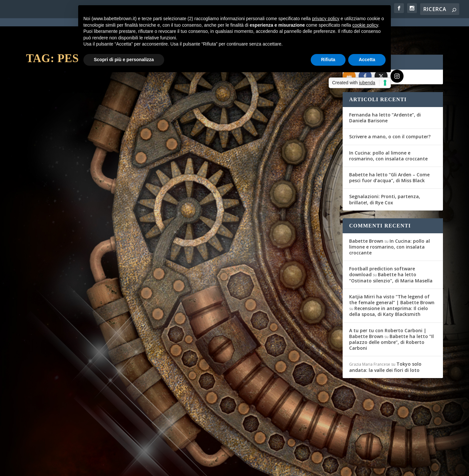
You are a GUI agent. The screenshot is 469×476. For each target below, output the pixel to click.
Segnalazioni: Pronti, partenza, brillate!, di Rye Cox (385, 176)
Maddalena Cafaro (54, 388)
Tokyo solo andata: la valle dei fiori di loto (385, 343)
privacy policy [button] (326, 19)
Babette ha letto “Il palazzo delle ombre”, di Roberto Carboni (391, 319)
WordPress (140, 467)
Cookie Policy (206, 467)
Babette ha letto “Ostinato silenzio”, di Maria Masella (391, 254)
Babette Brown (366, 218)
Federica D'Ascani (54, 168)
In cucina (109, 168)
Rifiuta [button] (328, 60)
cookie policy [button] (365, 25)
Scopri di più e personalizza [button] (124, 60)
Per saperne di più (61, 205)
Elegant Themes (75, 467)
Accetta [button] (367, 60)
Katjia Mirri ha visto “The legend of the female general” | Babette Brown (392, 276)
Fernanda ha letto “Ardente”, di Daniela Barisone (385, 94)
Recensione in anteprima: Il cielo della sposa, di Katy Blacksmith (389, 288)
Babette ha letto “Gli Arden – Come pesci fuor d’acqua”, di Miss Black (389, 154)
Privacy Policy (172, 467)
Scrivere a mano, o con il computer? (390, 113)
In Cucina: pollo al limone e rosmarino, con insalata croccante (388, 132)
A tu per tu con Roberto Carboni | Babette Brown (388, 310)
